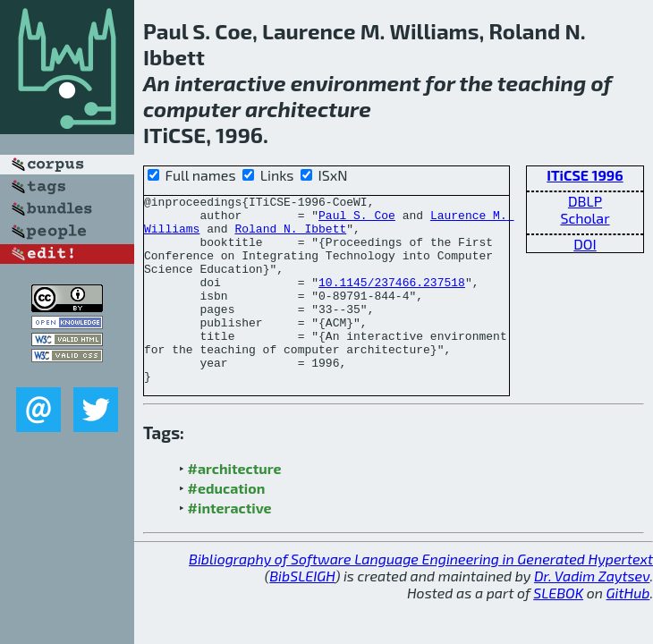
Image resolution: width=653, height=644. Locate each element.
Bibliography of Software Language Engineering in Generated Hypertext (421, 596)
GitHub (628, 630)
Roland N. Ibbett (290, 236)
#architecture (235, 506)
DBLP (585, 201)
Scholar (585, 218)
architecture (308, 109)
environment (356, 83)
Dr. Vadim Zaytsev (592, 613)
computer (192, 109)
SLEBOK (558, 630)
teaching (542, 83)
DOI (585, 244)
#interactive (230, 545)
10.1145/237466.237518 (392, 301)
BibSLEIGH (302, 613)
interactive (230, 83)
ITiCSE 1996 (585, 175)
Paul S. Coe (357, 220)
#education (227, 525)
